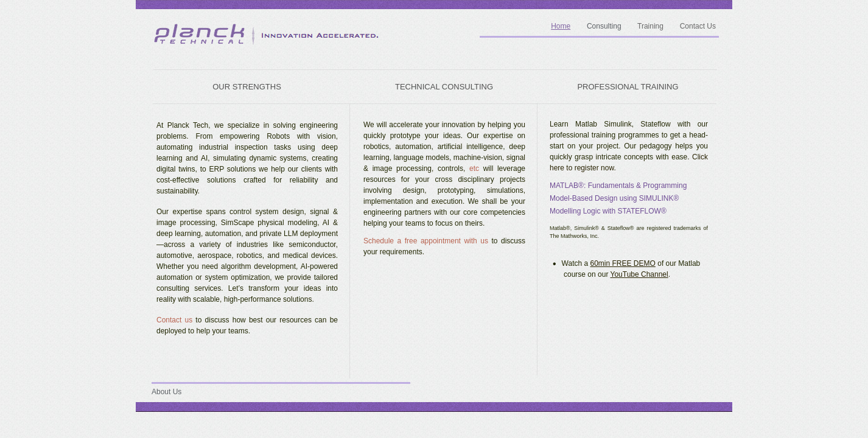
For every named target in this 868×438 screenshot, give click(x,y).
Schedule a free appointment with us (426, 241)
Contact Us (698, 26)
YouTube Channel (639, 274)
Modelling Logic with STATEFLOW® (608, 211)
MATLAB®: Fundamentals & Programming (618, 186)
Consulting (604, 26)
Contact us (174, 320)
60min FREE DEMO (623, 263)
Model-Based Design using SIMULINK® (614, 198)
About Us (166, 392)
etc (472, 169)
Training (650, 26)
